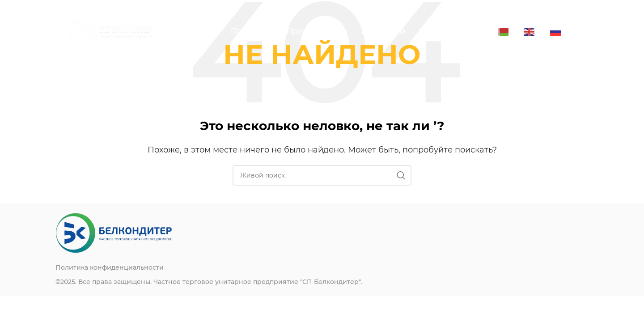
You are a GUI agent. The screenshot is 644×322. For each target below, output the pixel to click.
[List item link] (189, 267)
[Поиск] (322, 175)
